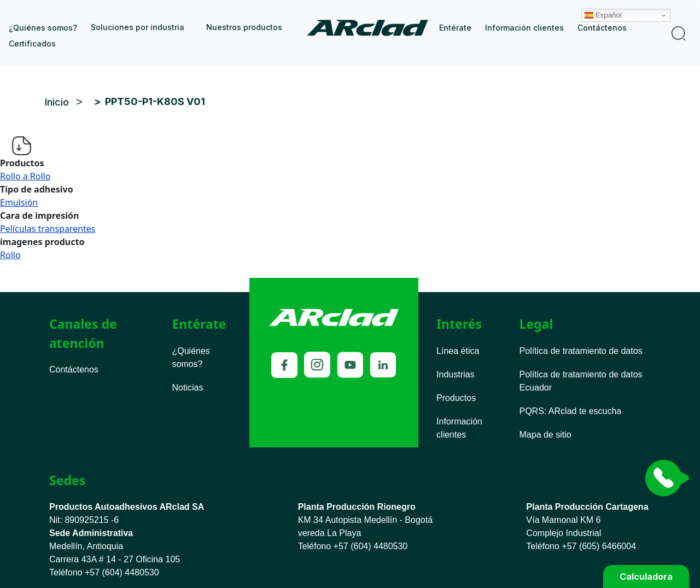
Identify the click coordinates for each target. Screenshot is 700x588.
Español (622, 7)
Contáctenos (602, 28)
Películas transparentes (48, 229)
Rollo (10, 255)
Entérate (455, 28)
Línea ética (458, 351)
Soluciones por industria (138, 27)
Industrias (455, 374)
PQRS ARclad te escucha (571, 411)
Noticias (187, 388)
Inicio (372, 28)
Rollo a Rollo (25, 176)
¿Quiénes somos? (43, 28)
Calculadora (646, 577)
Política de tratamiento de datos (581, 351)
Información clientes (524, 28)
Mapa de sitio (546, 435)
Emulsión (19, 202)
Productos (456, 398)
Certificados (32, 43)
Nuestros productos (244, 27)
